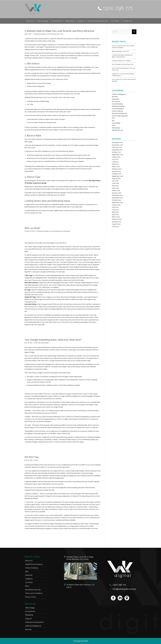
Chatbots (29, 579)
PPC (37, 343)
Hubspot (48, 496)
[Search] (124, 32)
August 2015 (116, 205)
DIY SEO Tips (32, 457)
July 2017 (115, 159)
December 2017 (117, 150)
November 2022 (117, 143)
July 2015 (115, 207)
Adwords (29, 575)
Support (28, 619)
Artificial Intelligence (119, 94)
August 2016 (116, 179)
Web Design (66, 231)
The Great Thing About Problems (121, 61)
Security (28, 629)
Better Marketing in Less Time (120, 51)
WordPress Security (33, 590)
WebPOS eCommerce (34, 564)
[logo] (33, 9)
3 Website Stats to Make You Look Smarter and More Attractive (59, 31)
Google (27, 498)
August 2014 (116, 224)
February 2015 (117, 219)
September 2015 (117, 202)
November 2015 (117, 198)
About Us (29, 561)
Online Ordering (117, 111)
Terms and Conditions (34, 593)
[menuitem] (30, 21)
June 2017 (115, 162)
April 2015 (115, 215)
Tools (61, 34)
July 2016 (115, 181)
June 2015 (115, 210)
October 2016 (117, 174)
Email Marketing (117, 104)
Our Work (29, 582)
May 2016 (115, 186)
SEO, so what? (32, 228)
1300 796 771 (118, 8)
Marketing (29, 615)
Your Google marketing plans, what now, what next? (53, 340)
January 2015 (116, 222)
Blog (27, 586)
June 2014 (115, 226)
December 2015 (117, 195)
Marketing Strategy (40, 34)
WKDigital (77, 641)
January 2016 (117, 193)
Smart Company (57, 496)
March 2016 (116, 191)
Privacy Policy (31, 597)
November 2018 (117, 145)
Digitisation (116, 99)
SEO (58, 34)
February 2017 (117, 169)
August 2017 (116, 157)
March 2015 (116, 217)
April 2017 (115, 164)
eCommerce (116, 101)
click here (94, 528)
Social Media (45, 343)
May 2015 (115, 212)
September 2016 (118, 176)
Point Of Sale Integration (120, 116)
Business (115, 97)
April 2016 (115, 188)
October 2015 (116, 200)
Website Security (118, 130)
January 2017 (116, 171)
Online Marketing (51, 34)
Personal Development (120, 113)
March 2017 (116, 167)
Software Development (34, 622)
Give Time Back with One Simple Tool (122, 64)
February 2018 (117, 147)
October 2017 (116, 152)
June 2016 (115, 183)
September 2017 (117, 155)
